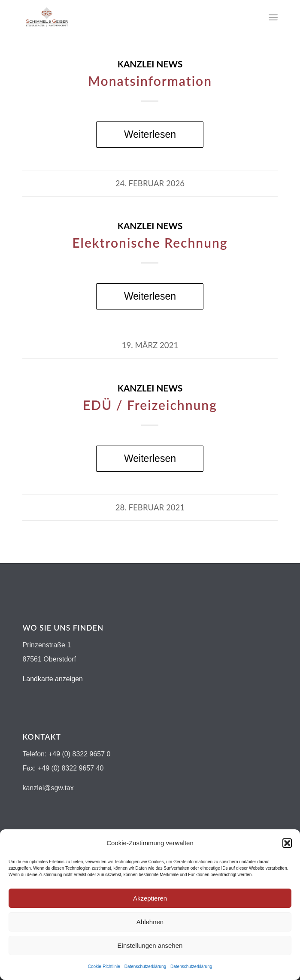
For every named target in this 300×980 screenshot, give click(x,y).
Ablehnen (150, 922)
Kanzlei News (150, 64)
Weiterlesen (150, 134)
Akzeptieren (150, 898)
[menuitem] (273, 17)
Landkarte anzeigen (53, 679)
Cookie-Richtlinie (104, 966)
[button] (287, 843)
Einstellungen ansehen (150, 945)
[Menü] (273, 17)
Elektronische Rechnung (150, 243)
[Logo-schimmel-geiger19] (124, 17)
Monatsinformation (150, 81)
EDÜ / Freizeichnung (150, 405)
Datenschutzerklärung (145, 966)
